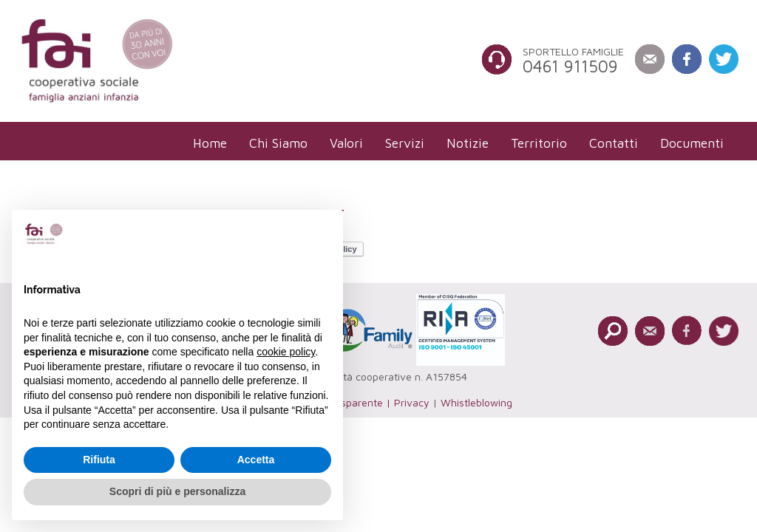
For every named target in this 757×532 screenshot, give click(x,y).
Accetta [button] (256, 460)
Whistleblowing (476, 402)
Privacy (412, 402)
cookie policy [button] (286, 352)
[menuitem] (210, 143)
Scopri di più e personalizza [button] (177, 491)
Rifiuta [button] (99, 460)
